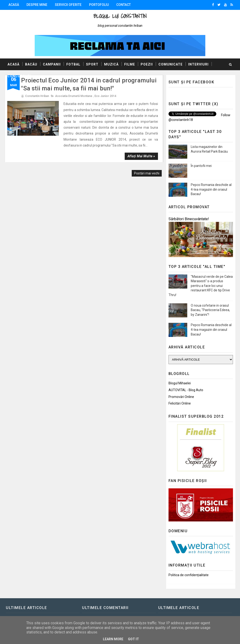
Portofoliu (99, 5)
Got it (133, 639)
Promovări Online (181, 397)
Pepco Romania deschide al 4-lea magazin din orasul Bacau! (211, 189)
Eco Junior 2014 (105, 96)
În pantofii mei (201, 166)
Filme (130, 64)
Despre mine (37, 5)
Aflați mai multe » (141, 156)
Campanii (52, 64)
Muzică (111, 64)
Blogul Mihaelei (180, 383)
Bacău (31, 64)
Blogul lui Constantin (120, 16)
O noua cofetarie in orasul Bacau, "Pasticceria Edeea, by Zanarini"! (210, 310)
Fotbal (73, 64)
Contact (124, 5)
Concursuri (19, 76)
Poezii (147, 64)
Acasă (14, 5)
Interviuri (198, 64)
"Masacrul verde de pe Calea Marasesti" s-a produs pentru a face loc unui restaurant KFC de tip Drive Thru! (201, 286)
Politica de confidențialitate (189, 575)
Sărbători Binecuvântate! (189, 219)
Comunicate (171, 64)
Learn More (113, 639)
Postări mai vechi (147, 173)
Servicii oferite (68, 5)
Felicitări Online (180, 403)
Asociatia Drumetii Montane (74, 96)
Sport (92, 64)
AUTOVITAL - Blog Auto (186, 390)
